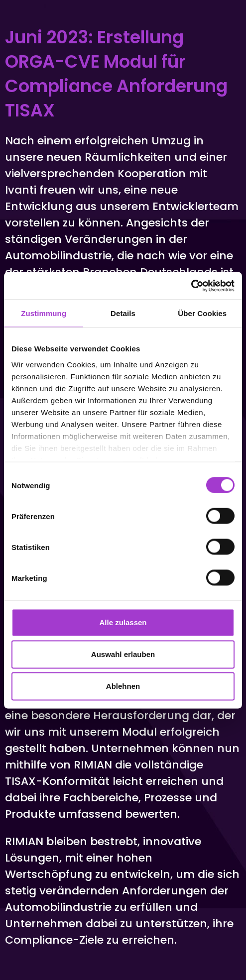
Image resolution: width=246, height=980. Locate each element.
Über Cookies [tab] (202, 313)
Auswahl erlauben (123, 654)
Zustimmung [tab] (44, 313)
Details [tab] (123, 313)
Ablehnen (123, 686)
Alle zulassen (123, 622)
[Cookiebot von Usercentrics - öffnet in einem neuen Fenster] (191, 286)
